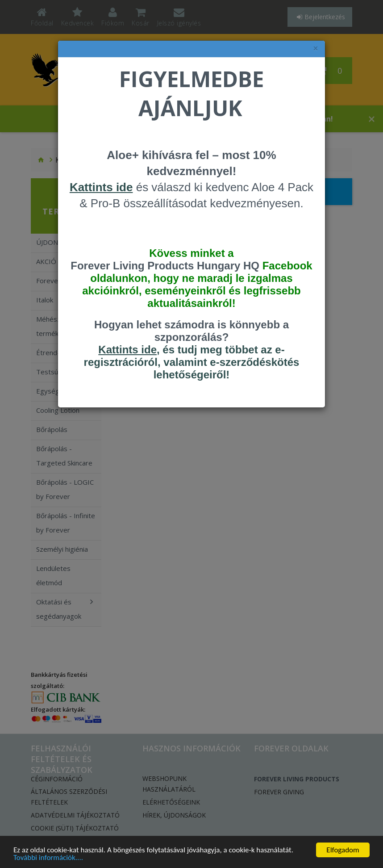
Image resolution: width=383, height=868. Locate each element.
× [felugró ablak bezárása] (316, 48)
